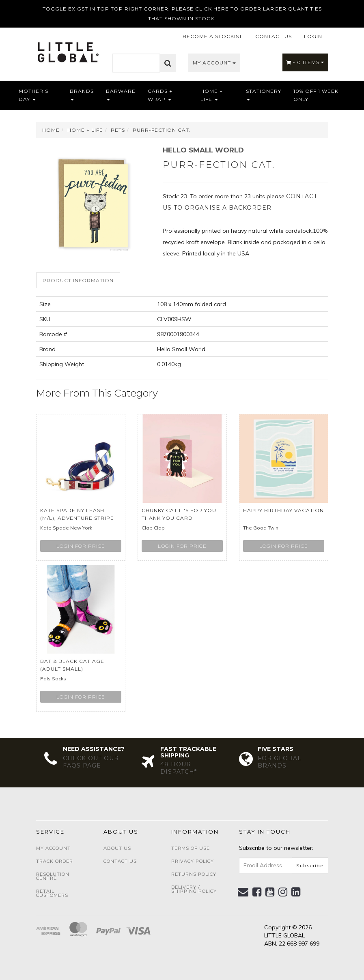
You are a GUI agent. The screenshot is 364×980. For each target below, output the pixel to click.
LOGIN (313, 36)
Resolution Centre (53, 876)
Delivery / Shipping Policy (194, 889)
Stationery (264, 94)
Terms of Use (191, 848)
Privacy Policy (193, 861)
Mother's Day (33, 95)
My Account (214, 63)
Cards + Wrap (160, 95)
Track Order (55, 861)
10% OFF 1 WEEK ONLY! (316, 95)
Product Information (78, 280)
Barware (121, 94)
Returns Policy (194, 874)
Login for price (81, 546)
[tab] (79, 280)
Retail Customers (52, 893)
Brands (82, 94)
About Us (117, 848)
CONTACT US (274, 36)
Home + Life (212, 95)
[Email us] (243, 892)
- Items (305, 62)
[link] (257, 892)
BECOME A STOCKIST (212, 36)
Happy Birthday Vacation (283, 510)
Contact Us (120, 861)
